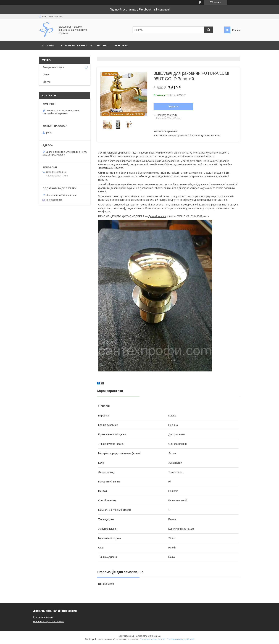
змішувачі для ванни (118, 153)
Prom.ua (156, 636)
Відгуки (47, 82)
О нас (46, 75)
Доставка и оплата (44, 617)
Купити (173, 106)
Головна (48, 45)
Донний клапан (157, 216)
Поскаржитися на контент (153, 639)
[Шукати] (209, 30)
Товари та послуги (74, 45)
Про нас (103, 45)
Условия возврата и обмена (48, 621)
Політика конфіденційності (180, 639)
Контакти (121, 45)
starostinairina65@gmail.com (61, 195)
